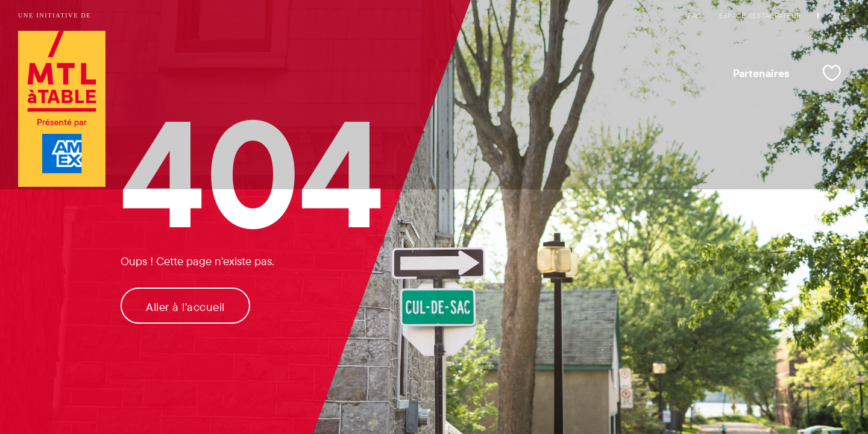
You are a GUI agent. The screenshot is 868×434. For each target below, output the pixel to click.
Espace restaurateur (760, 15)
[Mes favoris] (832, 73)
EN (838, 15)
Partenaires (761, 73)
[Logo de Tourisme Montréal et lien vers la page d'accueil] (62, 110)
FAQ (695, 15)
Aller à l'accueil (185, 307)
